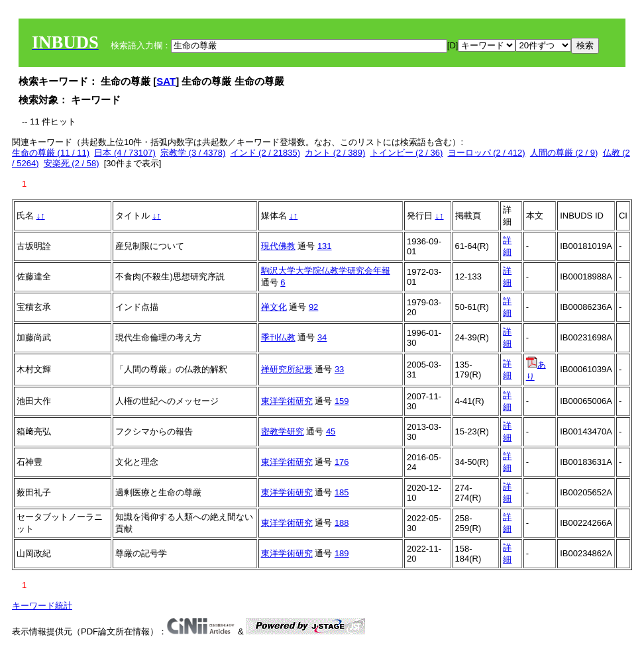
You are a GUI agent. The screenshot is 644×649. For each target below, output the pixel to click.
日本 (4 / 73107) (125, 153)
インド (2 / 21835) (266, 153)
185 (342, 492)
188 (342, 523)
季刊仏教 (278, 337)
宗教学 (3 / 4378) (193, 153)
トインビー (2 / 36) (407, 153)
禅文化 (274, 307)
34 (322, 337)
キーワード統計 (42, 606)
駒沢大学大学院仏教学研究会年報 (326, 271)
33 (339, 369)
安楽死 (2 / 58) (72, 163)
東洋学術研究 (287, 401)
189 (342, 553)
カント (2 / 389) (335, 153)
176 (342, 462)
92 (313, 307)
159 (342, 401)
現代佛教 (278, 246)
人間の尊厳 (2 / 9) (564, 153)
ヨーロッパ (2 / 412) (487, 153)
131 (325, 246)
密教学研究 (283, 431)
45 (331, 431)
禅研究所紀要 (287, 369)
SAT (166, 81)
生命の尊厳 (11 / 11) (51, 153)
